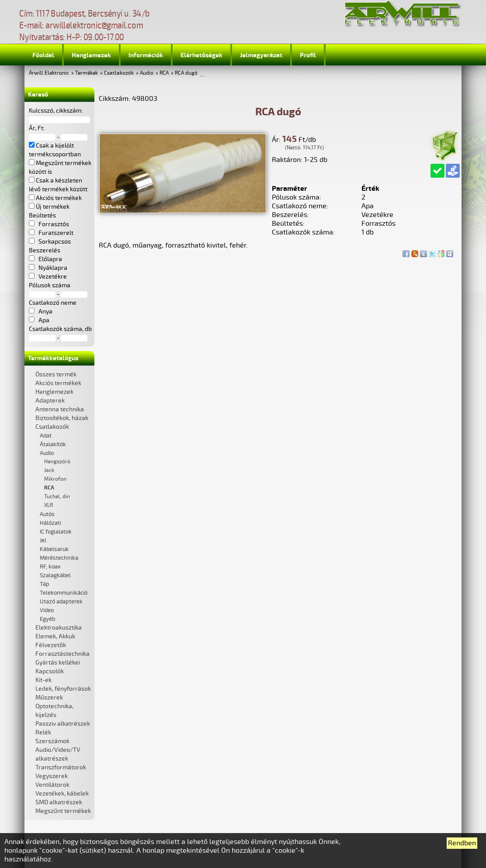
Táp (45, 584)
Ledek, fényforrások (63, 689)
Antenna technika (60, 409)
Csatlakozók (119, 73)
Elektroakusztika (59, 628)
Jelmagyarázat (261, 55)
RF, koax (50, 567)
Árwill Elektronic (49, 73)
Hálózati (50, 523)
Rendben (462, 843)
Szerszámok (52, 741)
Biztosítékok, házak (62, 418)
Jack (49, 470)
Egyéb (47, 619)
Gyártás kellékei (58, 663)
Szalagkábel (55, 575)
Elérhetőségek (201, 55)
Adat (46, 436)
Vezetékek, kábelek (62, 794)
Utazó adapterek (61, 602)
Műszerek (49, 697)
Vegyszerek (52, 776)
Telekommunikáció (64, 593)
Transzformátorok (61, 767)
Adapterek (50, 401)
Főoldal (43, 55)
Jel (43, 541)
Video (47, 610)
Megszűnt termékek (63, 811)
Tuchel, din (57, 497)
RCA (164, 73)
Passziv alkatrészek (63, 724)
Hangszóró (57, 462)
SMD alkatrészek (59, 802)
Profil (308, 55)
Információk (146, 55)
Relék (43, 732)
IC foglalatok (56, 532)
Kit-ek (43, 680)
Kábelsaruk (54, 549)
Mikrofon (55, 479)
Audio (147, 73)
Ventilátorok (52, 785)
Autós (47, 514)
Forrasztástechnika (62, 654)
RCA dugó (186, 73)
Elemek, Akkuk (55, 636)
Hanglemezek (91, 55)
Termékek (87, 73)
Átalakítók (53, 444)
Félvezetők (51, 645)
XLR (49, 505)
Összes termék (56, 374)
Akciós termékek (58, 383)
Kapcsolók (50, 671)
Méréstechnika (59, 558)
